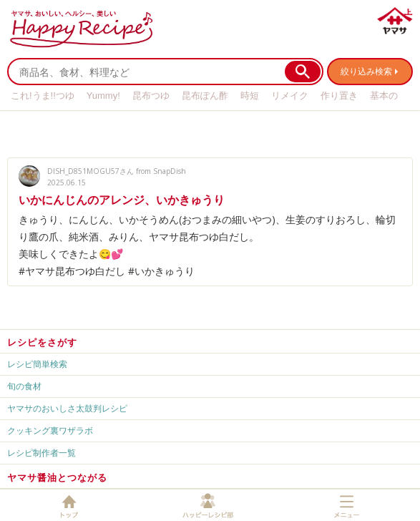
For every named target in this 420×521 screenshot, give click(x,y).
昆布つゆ (151, 96)
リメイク (290, 96)
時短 (250, 96)
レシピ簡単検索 (37, 364)
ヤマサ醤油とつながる (57, 477)
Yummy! (103, 96)
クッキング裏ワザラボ (50, 430)
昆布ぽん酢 (205, 96)
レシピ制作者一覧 (41, 453)
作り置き (339, 96)
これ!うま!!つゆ (43, 96)
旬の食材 (24, 386)
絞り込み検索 (366, 71)
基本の (384, 96)
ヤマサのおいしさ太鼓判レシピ (67, 408)
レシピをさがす (42, 342)
